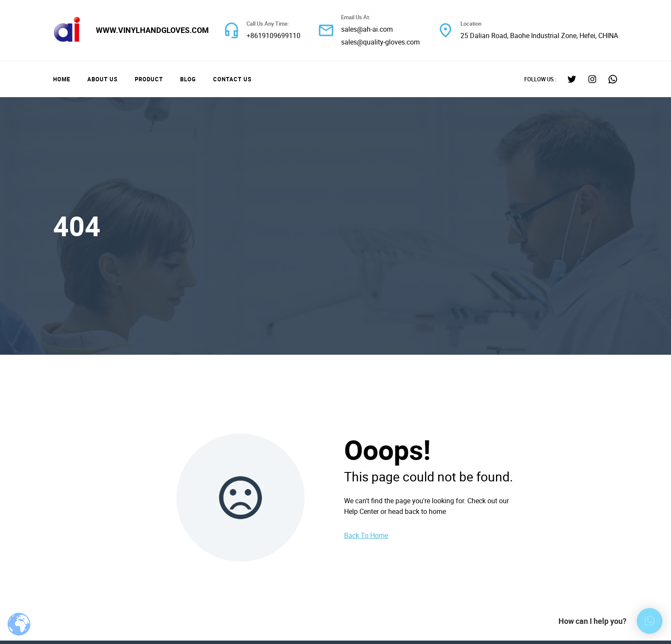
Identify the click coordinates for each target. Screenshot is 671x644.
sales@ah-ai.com (367, 29)
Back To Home (366, 535)
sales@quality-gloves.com (380, 42)
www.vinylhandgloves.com (152, 30)
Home (62, 79)
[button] (650, 621)
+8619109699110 (273, 36)
